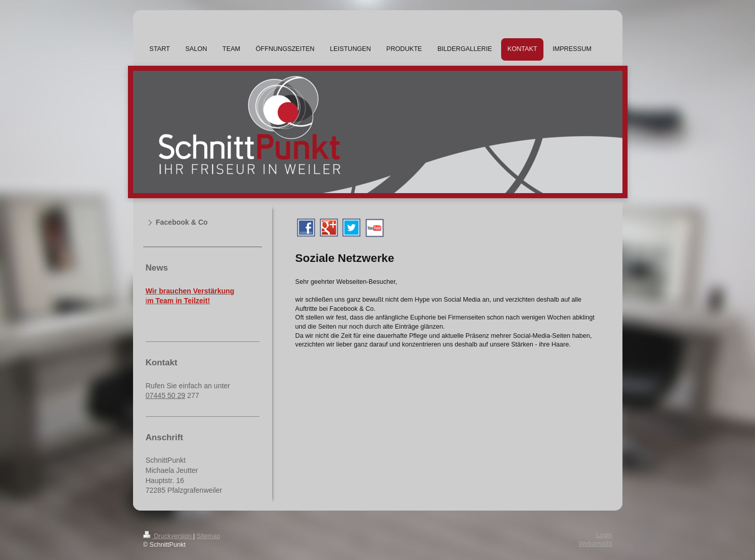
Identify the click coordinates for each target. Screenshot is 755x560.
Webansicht (595, 544)
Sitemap (209, 536)
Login (604, 535)
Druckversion (168, 536)
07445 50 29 (166, 395)
